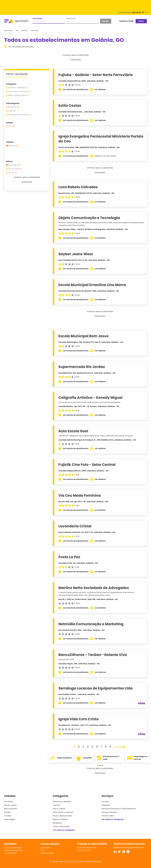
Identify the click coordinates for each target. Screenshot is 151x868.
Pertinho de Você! (66, 659)
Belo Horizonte (11, 809)
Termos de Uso (10, 853)
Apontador (9, 30)
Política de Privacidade (87, 848)
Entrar (141, 21)
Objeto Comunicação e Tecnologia (89, 218)
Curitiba (8, 816)
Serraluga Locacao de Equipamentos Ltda (96, 688)
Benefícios (57, 823)
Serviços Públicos (109, 812)
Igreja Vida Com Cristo (79, 719)
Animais (56, 805)
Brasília (7, 812)
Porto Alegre (10, 819)
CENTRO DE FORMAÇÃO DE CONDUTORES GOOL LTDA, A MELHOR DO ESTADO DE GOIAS (96, 436)
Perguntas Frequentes (13, 850)
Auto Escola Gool (73, 431)
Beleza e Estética (60, 819)
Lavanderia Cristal (75, 526)
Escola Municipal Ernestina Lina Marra (92, 285)
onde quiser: (71, 18)
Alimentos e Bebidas (62, 802)
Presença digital (47, 853)
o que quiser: (37, 18)
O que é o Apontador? (13, 848)
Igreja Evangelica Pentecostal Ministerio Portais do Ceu (101, 139)
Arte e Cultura (59, 809)
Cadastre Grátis (127, 21)
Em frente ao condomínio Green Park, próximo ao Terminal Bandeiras (89, 402)
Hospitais (106, 805)
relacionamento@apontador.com (129, 848)
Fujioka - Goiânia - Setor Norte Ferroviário (96, 75)
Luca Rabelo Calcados (78, 187)
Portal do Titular (84, 850)
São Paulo (9, 802)
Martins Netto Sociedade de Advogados (94, 588)
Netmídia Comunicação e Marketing (91, 624)
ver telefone (100, 89)
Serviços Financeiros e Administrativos (119, 809)
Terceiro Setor (108, 816)
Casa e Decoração (61, 826)
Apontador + (46, 848)
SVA (42, 850)
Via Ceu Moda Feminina (80, 495)
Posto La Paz (69, 557)
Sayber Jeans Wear (76, 254)
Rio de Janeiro (11, 805)
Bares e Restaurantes (62, 816)
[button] (99, 766)
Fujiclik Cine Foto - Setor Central (87, 465)
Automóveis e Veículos (63, 812)
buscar (105, 21)
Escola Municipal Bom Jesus (84, 336)
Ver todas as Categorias (64, 830)
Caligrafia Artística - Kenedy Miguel (91, 398)
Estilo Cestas (70, 106)
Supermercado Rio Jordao (82, 367)
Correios (105, 802)
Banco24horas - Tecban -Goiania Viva (93, 655)
